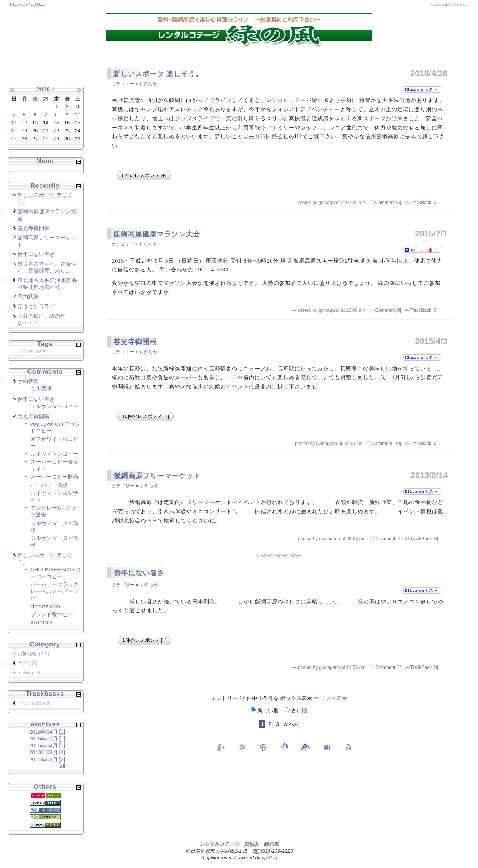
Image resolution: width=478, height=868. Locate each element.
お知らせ (148, 84)
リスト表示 (334, 698)
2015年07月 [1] (47, 739)
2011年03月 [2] (47, 759)
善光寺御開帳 (135, 342)
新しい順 (265, 710)
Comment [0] (388, 310)
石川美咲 (41, 388)
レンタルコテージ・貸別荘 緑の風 (239, 844)
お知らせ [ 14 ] (33, 654)
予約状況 (28, 297)
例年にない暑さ (139, 573)
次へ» (290, 724)
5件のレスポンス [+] (144, 175)
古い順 (296, 710)
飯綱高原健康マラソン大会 (157, 234)
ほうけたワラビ (36, 306)
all (62, 766)
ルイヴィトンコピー (54, 454)
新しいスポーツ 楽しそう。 (158, 74)
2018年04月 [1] (47, 732)
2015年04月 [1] (47, 745)
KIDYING (41, 622)
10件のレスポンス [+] (145, 416)
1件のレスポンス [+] (144, 640)
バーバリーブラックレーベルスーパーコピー (54, 591)
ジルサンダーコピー (54, 406)
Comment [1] (388, 667)
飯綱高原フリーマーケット (157, 476)
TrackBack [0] (424, 203)
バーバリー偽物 (49, 485)
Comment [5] (388, 203)
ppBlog (269, 858)
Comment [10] (387, 444)
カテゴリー (123, 84)
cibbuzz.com (45, 606)
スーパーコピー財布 (54, 477)
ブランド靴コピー (52, 614)
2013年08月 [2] (47, 752)
